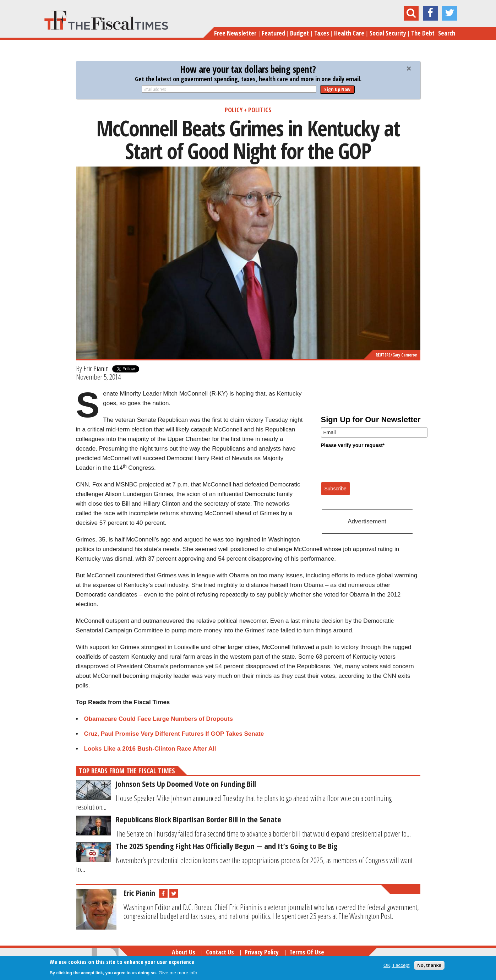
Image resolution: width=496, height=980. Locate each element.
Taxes (322, 33)
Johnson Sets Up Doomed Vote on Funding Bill (186, 784)
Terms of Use (307, 952)
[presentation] (375, 465)
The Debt (423, 33)
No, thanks (429, 965)
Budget (299, 33)
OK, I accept (396, 965)
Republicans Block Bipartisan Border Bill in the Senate (198, 819)
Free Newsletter (235, 33)
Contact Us (220, 952)
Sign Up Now (337, 89)
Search (447, 33)
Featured (273, 33)
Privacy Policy (262, 952)
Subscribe (336, 489)
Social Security (388, 33)
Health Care (349, 33)
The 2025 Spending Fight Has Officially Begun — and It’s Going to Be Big (227, 846)
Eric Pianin (96, 368)
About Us (184, 952)
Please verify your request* (353, 445)
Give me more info (178, 973)
